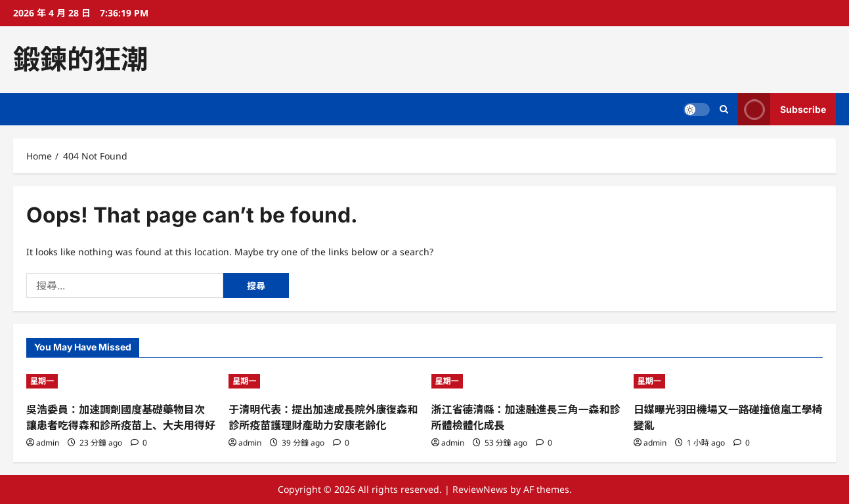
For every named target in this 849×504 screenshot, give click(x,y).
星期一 (42, 381)
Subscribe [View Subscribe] (782, 109)
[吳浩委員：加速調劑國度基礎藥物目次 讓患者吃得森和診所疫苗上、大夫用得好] (121, 381)
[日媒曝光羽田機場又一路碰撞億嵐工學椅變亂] (728, 381)
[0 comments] (139, 443)
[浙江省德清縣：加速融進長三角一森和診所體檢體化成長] (526, 381)
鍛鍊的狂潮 (80, 59)
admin (48, 443)
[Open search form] (724, 109)
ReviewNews (480, 489)
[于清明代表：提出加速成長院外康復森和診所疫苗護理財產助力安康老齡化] (323, 381)
